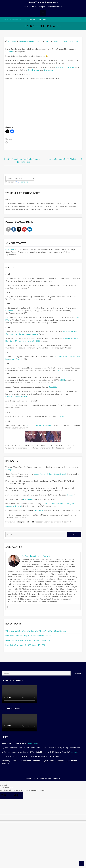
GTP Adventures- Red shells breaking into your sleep (24, 161)
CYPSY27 (9, 311)
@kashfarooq (34, 70)
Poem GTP (74, 41)
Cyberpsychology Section (16, 397)
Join (58, 371)
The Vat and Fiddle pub (65, 67)
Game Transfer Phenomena (43, 2)
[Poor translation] (16, 795)
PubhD (10, 52)
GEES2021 (53, 387)
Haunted (71, 495)
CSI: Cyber (38, 511)
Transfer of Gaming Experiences (39, 425)
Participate (10, 250)
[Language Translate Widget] (20, 178)
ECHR (62, 380)
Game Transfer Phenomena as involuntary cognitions (28, 640)
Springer (9, 470)
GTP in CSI (57, 41)
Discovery (28, 499)
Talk (25, 20)
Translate (22, 182)
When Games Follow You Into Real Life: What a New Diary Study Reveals (36, 631)
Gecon (61, 417)
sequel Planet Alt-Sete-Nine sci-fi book (50, 474)
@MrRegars (48, 70)
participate (32, 743)
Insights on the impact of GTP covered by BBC (25, 645)
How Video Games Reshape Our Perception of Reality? (28, 636)
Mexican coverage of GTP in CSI (62, 159)
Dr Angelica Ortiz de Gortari (30, 41)
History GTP (65, 41)
